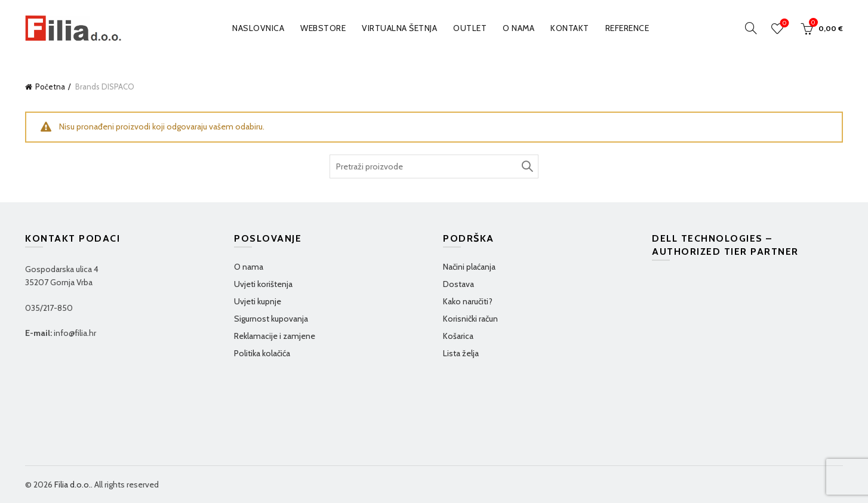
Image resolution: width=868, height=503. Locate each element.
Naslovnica (258, 28)
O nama (518, 28)
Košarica (458, 336)
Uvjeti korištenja (263, 284)
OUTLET (470, 28)
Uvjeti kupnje (258, 301)
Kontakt (570, 28)
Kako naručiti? (468, 301)
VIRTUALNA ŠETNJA (399, 28)
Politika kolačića (262, 353)
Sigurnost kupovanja (271, 319)
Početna (50, 87)
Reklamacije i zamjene (275, 336)
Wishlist (784, 24)
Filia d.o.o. (73, 485)
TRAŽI (527, 166)
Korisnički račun (470, 319)
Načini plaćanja (469, 267)
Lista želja (461, 353)
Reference (627, 28)
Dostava (458, 284)
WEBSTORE (323, 28)
